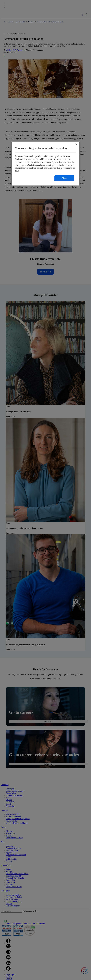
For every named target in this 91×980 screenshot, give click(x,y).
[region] (45, 163)
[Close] (76, 144)
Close (64, 178)
